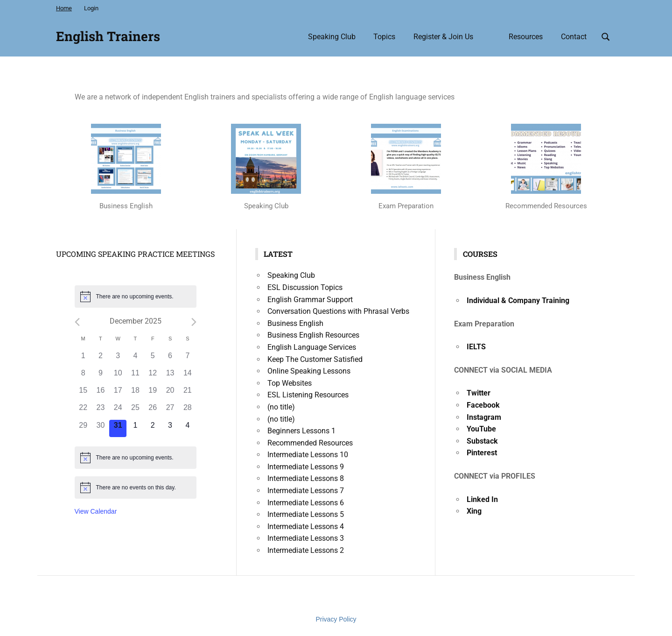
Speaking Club (332, 37)
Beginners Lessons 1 (301, 431)
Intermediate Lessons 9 (306, 467)
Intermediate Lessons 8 (306, 478)
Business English (295, 323)
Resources (526, 37)
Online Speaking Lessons (309, 371)
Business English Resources (313, 335)
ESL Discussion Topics (305, 287)
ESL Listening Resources (308, 395)
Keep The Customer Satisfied (315, 359)
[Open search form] (606, 36)
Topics (384, 37)
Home (64, 8)
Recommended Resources (310, 443)
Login (91, 8)
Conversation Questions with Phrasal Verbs (338, 311)
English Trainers (108, 36)
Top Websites (290, 383)
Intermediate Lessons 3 (306, 538)
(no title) (281, 407)
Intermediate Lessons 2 (306, 550)
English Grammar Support (310, 300)
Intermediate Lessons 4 (306, 526)
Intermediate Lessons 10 (308, 455)
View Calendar (96, 511)
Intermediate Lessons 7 (306, 491)
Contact (574, 37)
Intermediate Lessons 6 (306, 503)
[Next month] (194, 322)
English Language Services (312, 347)
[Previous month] (77, 322)
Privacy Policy (336, 619)
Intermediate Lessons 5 (306, 514)
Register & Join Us (443, 37)
